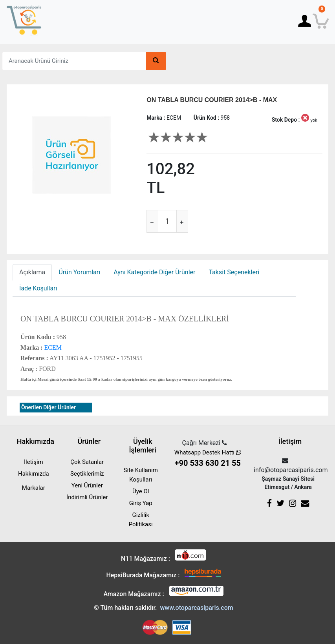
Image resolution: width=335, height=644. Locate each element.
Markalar (34, 488)
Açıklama (32, 272)
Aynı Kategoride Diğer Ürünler (154, 272)
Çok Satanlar (87, 462)
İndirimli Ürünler (87, 497)
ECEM (52, 348)
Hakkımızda (34, 474)
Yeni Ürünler (87, 485)
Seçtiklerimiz (87, 474)
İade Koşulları (38, 288)
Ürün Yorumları (79, 272)
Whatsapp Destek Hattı (208, 459)
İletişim (34, 462)
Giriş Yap (141, 503)
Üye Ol (141, 491)
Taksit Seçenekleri (234, 272)
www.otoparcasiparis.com (196, 608)
